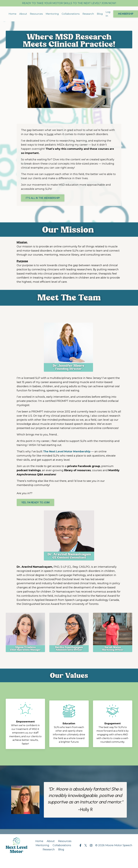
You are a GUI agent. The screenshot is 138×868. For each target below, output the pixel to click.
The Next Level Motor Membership (67, 450)
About (23, 14)
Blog (102, 14)
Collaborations (72, 14)
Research (90, 14)
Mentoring (53, 14)
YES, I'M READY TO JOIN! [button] (35, 501)
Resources (37, 14)
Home (13, 14)
